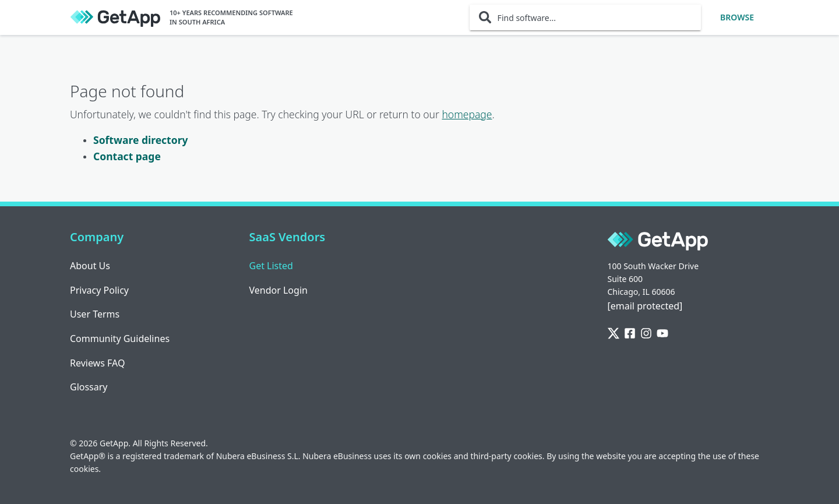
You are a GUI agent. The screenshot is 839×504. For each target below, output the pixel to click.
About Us (90, 266)
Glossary (89, 387)
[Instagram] (646, 334)
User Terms (95, 314)
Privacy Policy (99, 290)
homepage (467, 114)
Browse (737, 17)
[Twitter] (614, 334)
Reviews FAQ (97, 363)
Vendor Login (279, 290)
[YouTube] (662, 334)
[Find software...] (585, 17)
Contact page (127, 156)
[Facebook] (630, 334)
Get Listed (271, 266)
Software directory (140, 140)
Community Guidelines (120, 339)
